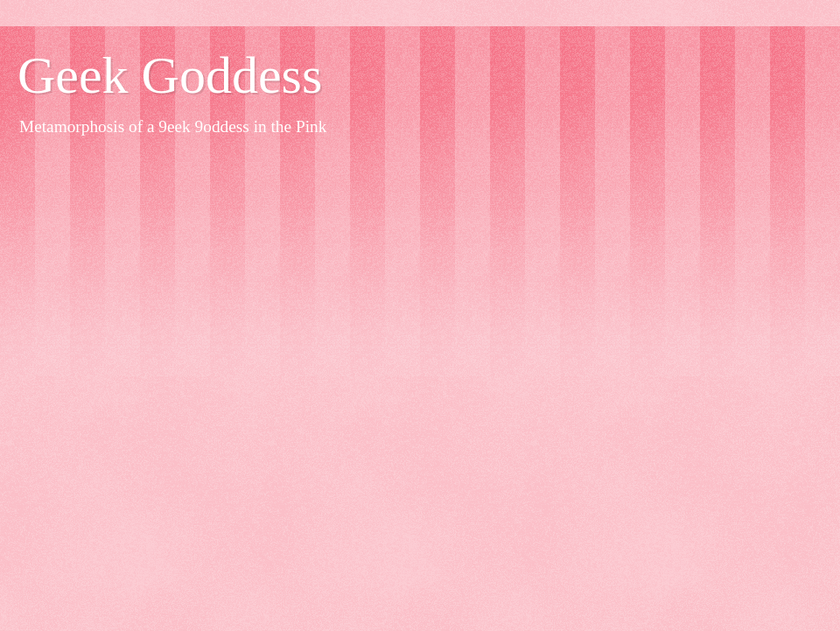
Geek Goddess (170, 75)
